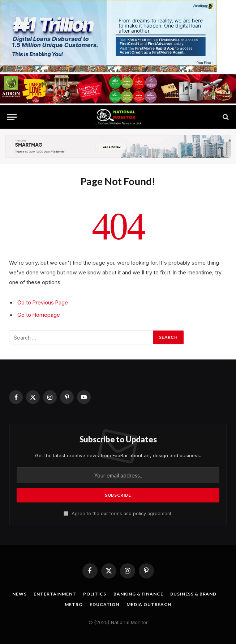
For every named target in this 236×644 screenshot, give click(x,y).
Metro (74, 604)
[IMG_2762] (108, 70)
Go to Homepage (39, 315)
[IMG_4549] (118, 102)
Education (104, 604)
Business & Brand (193, 594)
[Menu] (12, 117)
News (19, 594)
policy (140, 513)
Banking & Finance (138, 594)
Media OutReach (149, 604)
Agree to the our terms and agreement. (118, 513)
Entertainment (55, 594)
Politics (95, 594)
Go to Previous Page (43, 302)
